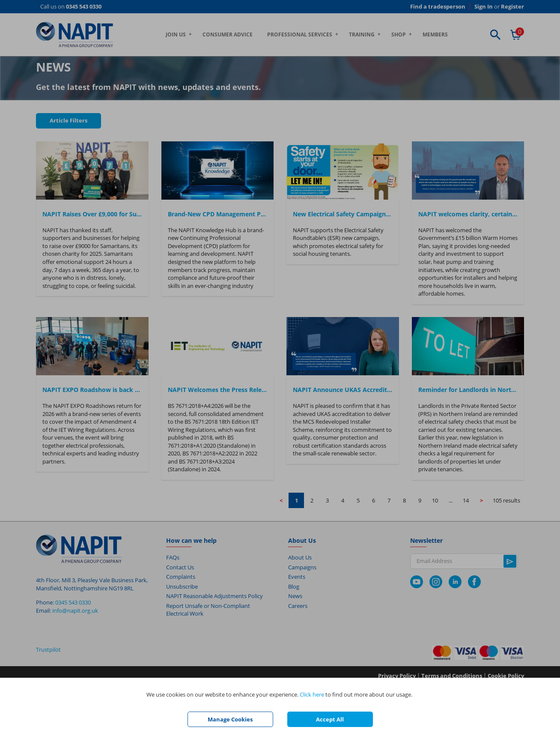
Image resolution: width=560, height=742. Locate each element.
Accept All (330, 719)
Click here (312, 694)
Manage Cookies (230, 719)
